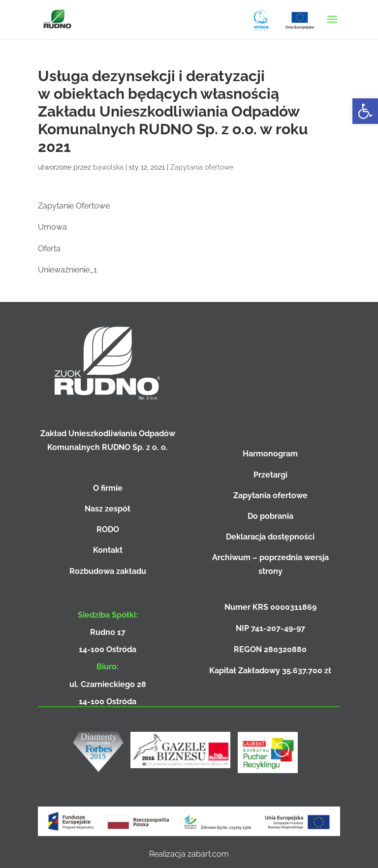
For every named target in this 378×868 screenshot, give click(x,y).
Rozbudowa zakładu (108, 571)
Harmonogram (270, 454)
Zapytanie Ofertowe (74, 206)
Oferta (49, 249)
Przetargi (270, 475)
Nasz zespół (108, 509)
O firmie (108, 488)
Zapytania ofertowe (202, 167)
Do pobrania (270, 516)
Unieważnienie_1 (67, 270)
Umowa (52, 227)
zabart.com (208, 854)
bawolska (108, 167)
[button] (365, 111)
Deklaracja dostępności (270, 537)
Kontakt (108, 550)
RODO (108, 529)
